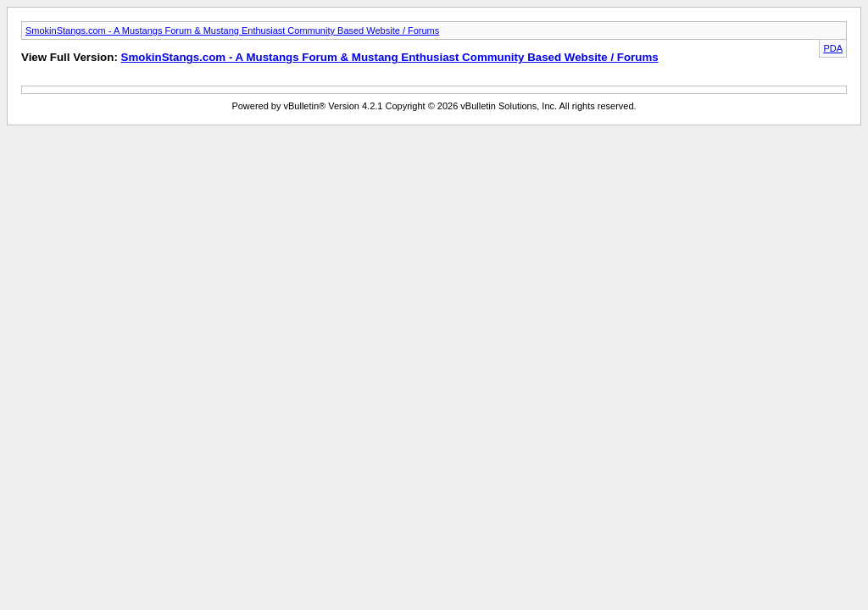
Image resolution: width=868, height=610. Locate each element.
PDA (833, 48)
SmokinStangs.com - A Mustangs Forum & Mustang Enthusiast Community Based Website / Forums (232, 30)
